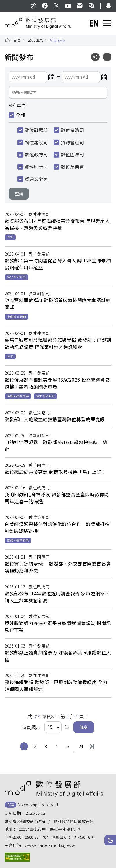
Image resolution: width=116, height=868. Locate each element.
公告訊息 (35, 40)
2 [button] (36, 746)
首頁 (17, 40)
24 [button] (82, 746)
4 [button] (58, 746)
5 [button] (69, 746)
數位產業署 (72, 167)
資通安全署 (36, 179)
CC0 (11, 804)
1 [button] (25, 746)
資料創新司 (36, 167)
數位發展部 (36, 130)
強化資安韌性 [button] (17, 277)
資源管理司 (72, 143)
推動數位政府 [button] (17, 317)
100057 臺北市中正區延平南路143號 (49, 829)
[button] (110, 840)
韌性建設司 (36, 143)
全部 (21, 115)
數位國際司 (72, 155)
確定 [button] (84, 727)
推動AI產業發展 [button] (18, 396)
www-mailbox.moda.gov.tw (50, 845)
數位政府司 (36, 155)
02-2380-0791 (83, 837)
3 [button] (47, 746)
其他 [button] (10, 237)
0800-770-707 (36, 837)
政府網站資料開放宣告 (73, 821)
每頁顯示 (31, 727)
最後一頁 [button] (92, 746)
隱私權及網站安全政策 (25, 821)
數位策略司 (72, 130)
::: (8, 3)
